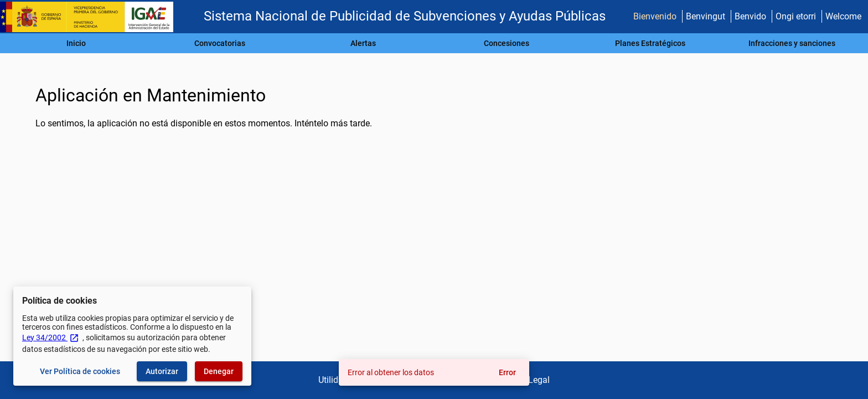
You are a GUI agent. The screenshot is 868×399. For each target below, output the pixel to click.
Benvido (750, 16)
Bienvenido (655, 16)
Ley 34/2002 (51, 337)
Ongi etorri (796, 16)
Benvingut (706, 16)
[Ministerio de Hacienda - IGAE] (91, 17)
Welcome (843, 16)
